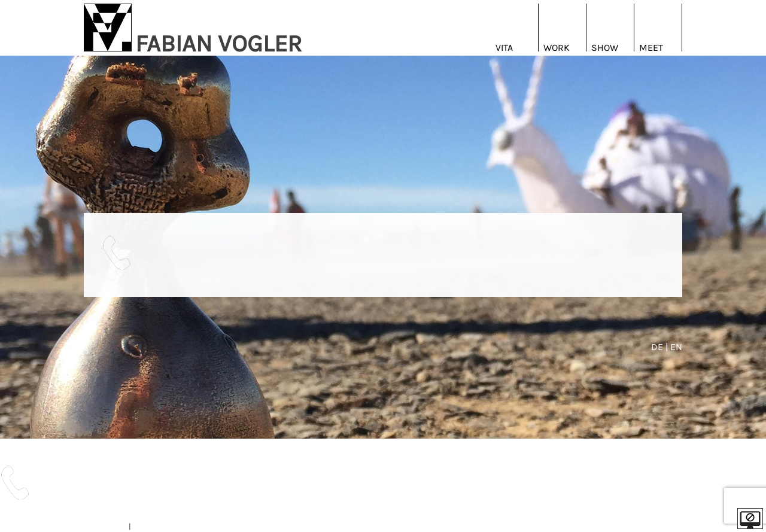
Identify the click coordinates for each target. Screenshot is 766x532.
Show (605, 48)
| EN (674, 347)
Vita (504, 48)
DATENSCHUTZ (158, 526)
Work (557, 48)
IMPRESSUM (105, 526)
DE (658, 347)
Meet (651, 48)
